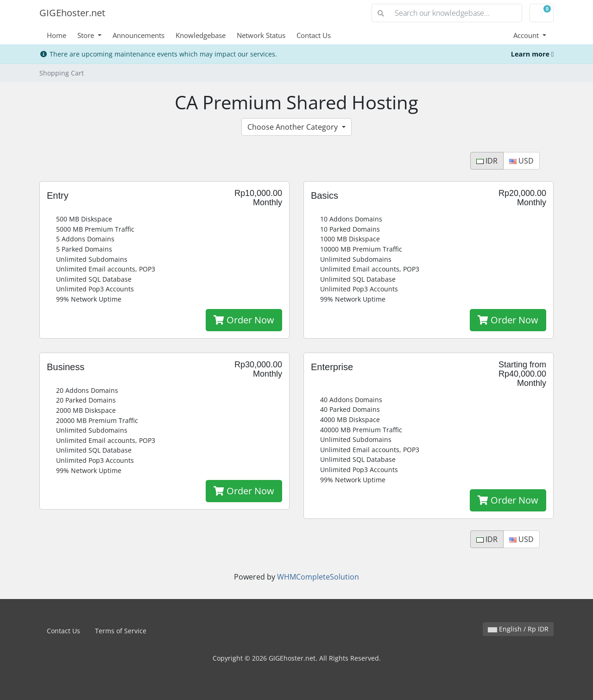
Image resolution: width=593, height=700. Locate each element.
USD (521, 161)
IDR (487, 161)
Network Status (261, 35)
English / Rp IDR (518, 629)
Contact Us (314, 35)
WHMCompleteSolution (318, 577)
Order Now (244, 320)
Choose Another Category (293, 127)
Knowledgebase (201, 35)
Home (57, 35)
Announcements (139, 35)
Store (87, 35)
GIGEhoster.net (72, 13)
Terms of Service (121, 631)
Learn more (532, 54)
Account (527, 35)
